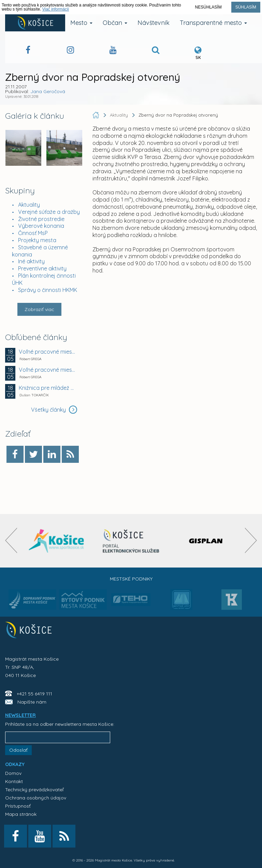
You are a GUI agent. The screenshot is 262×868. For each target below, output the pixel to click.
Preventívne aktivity (42, 268)
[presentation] (11, 540)
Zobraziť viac (39, 309)
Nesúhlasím (208, 7)
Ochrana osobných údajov (36, 798)
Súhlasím (246, 7)
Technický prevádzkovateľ (34, 790)
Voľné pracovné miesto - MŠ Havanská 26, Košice (47, 370)
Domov (13, 773)
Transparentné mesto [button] (213, 23)
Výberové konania (41, 226)
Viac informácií (56, 9)
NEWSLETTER (20, 715)
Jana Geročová (48, 91)
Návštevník (154, 23)
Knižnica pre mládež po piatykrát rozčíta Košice (47, 388)
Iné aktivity (31, 261)
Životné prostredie (41, 219)
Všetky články (54, 410)
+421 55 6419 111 (34, 694)
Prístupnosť (18, 806)
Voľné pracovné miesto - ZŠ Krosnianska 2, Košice (47, 352)
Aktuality (29, 205)
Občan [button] (115, 23)
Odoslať (18, 750)
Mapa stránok (21, 814)
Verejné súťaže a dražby (49, 212)
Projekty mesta (37, 240)
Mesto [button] (81, 23)
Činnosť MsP (33, 233)
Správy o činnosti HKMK (48, 290)
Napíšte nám (32, 702)
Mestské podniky (131, 579)
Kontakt (14, 781)
